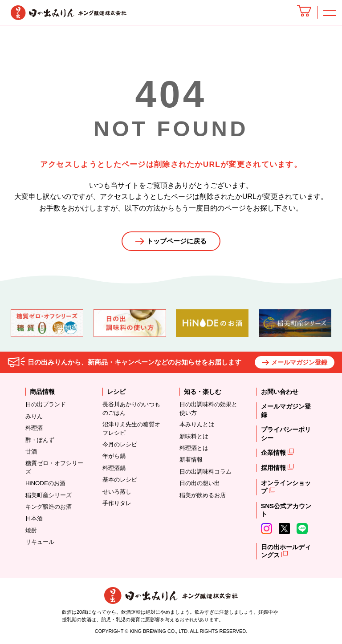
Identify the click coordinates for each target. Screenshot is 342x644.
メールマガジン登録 (299, 363)
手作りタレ (117, 504)
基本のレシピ (120, 480)
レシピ (116, 392)
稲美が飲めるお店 (203, 495)
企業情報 (274, 453)
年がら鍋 (114, 456)
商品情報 (42, 392)
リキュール (40, 542)
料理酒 (34, 428)
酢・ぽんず (40, 440)
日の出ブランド (46, 405)
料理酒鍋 (114, 468)
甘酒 (31, 452)
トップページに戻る (177, 241)
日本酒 (34, 519)
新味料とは (194, 436)
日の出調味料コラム (206, 472)
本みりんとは (197, 425)
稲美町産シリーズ (49, 495)
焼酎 (31, 530)
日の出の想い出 (200, 484)
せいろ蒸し (117, 492)
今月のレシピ (120, 445)
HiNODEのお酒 (45, 484)
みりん (34, 417)
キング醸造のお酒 (49, 507)
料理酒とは (194, 448)
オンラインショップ (286, 487)
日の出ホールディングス (286, 551)
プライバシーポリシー (286, 434)
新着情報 (191, 460)
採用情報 (274, 468)
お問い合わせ (280, 392)
